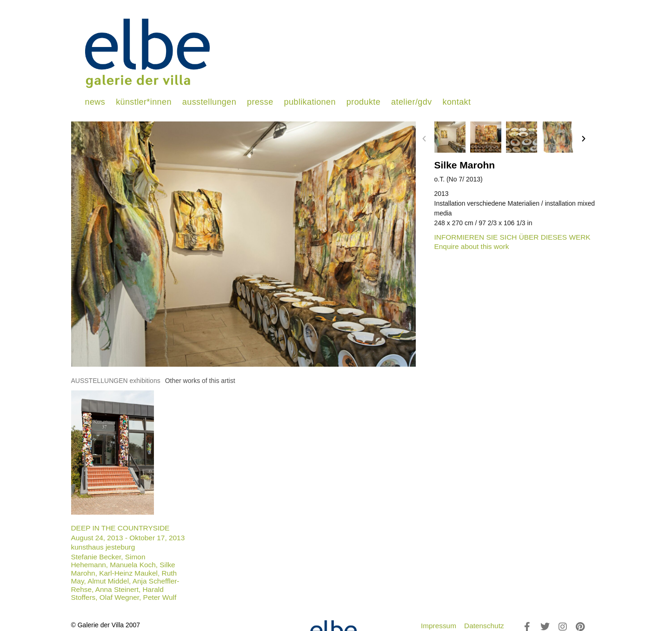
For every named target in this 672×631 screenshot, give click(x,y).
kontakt (457, 102)
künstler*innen (144, 102)
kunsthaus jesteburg (103, 547)
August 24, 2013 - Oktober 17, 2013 (128, 538)
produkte (363, 102)
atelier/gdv (411, 102)
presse (260, 102)
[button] (424, 139)
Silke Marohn (465, 165)
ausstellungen (209, 102)
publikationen (310, 102)
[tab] (116, 381)
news (95, 102)
